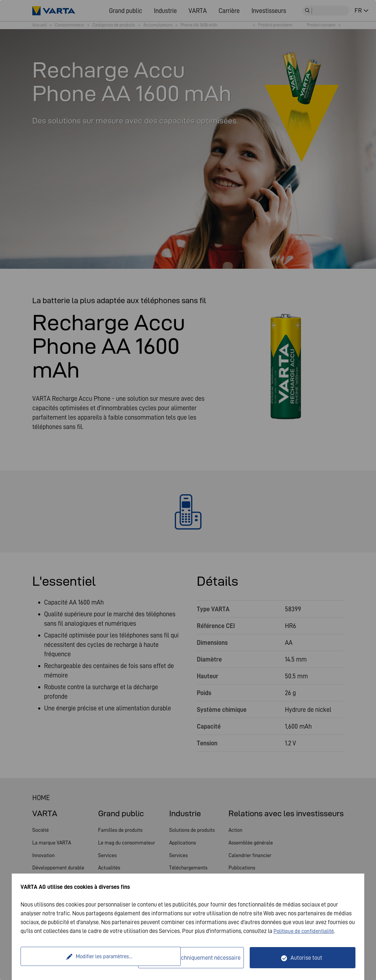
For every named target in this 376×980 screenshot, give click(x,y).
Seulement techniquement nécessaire (194, 958)
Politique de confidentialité (306, 931)
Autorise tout (306, 958)
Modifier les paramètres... (80, 958)
